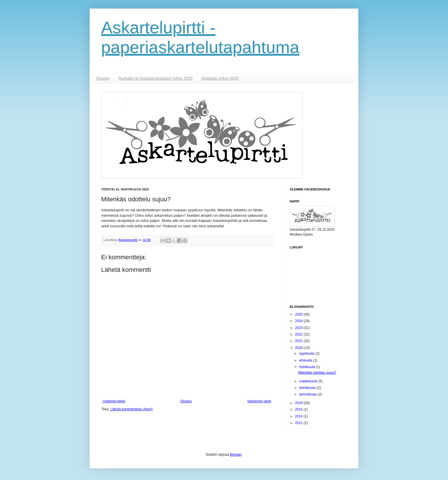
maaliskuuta (309, 381)
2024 (299, 321)
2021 (299, 341)
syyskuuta (307, 354)
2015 (299, 409)
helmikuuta (308, 388)
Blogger (236, 455)
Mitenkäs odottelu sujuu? (317, 373)
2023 (299, 328)
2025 (299, 314)
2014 (299, 416)
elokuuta (306, 360)
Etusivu (103, 78)
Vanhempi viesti (259, 401)
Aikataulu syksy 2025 (220, 78)
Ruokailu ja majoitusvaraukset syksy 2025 (155, 78)
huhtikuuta (308, 367)
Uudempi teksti (114, 401)
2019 (299, 403)
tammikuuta (308, 394)
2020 (299, 348)
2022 (299, 334)
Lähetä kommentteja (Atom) (131, 409)
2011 (299, 423)
